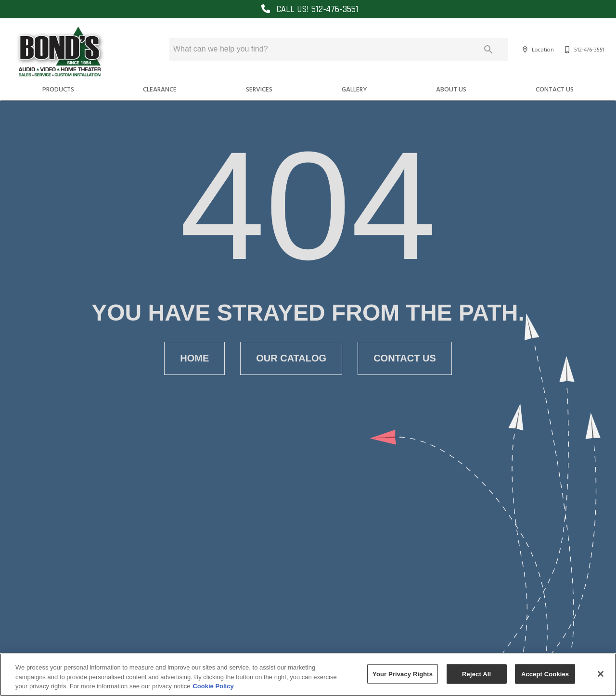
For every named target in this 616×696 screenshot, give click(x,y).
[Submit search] (488, 50)
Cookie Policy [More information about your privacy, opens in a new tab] (213, 686)
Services (259, 89)
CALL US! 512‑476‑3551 (308, 9)
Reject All (476, 674)
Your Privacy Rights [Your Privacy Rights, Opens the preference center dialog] (403, 674)
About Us (451, 89)
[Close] (601, 674)
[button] (525, 50)
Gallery (354, 89)
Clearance (160, 89)
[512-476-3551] (583, 50)
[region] (308, 675)
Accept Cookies (545, 674)
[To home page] (60, 52)
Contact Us (555, 89)
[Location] (537, 50)
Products (58, 89)
